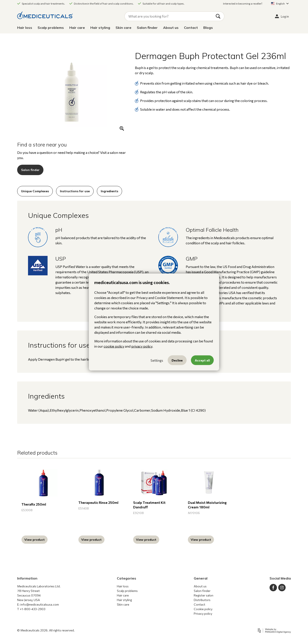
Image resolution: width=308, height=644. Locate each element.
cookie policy (114, 346)
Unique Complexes (35, 191)
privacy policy (142, 346)
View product (35, 540)
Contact (191, 28)
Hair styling (100, 28)
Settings (157, 360)
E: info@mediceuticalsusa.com (38, 604)
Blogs (208, 28)
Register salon (204, 595)
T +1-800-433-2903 (31, 609)
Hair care (77, 28)
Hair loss (25, 28)
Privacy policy (203, 614)
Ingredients (109, 191)
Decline (177, 360)
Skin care (123, 28)
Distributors (202, 600)
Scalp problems (51, 28)
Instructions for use (75, 191)
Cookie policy (203, 609)
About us (171, 28)
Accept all (202, 360)
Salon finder (147, 28)
